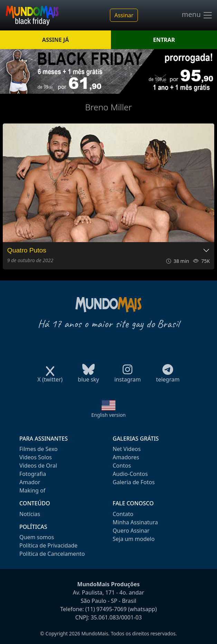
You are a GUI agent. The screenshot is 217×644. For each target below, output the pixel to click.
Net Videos (127, 449)
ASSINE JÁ (55, 40)
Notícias (30, 514)
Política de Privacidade (48, 545)
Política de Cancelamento (52, 554)
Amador (30, 482)
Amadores (126, 457)
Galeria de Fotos (134, 482)
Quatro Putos (27, 250)
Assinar (124, 15)
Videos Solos (36, 457)
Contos (122, 466)
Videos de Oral (38, 466)
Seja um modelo (134, 539)
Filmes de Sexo (39, 449)
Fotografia (33, 474)
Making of (32, 490)
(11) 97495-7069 (106, 609)
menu (197, 15)
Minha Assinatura (135, 522)
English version (108, 415)
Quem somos (37, 537)
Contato (123, 514)
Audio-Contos (130, 474)
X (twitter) (50, 377)
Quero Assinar (131, 531)
